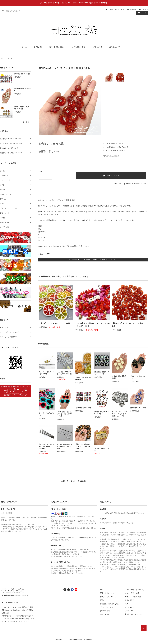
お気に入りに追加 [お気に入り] (111, 156)
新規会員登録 (130, 600)
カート (142, 13)
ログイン (145, 9)
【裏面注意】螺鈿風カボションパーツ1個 (101, 373)
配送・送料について (107, 593)
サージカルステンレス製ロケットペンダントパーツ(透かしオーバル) (120, 414)
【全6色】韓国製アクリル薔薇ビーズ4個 (22, 108)
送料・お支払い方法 (56, 47)
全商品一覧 (38, 47)
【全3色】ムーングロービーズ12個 (83, 379)
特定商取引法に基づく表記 (110, 604)
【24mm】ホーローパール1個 (22, 90)
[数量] (45, 177)
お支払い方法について (108, 597)
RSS (102, 614)
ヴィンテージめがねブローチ (46, 414)
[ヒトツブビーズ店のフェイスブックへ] (72, 589)
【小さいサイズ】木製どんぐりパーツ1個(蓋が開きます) (83, 446)
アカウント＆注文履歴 (116, 9)
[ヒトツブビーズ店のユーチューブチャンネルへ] (76, 589)
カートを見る (130, 607)
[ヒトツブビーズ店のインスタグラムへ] (69, 589)
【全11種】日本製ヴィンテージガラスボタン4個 (65, 373)
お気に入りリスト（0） (118, 47)
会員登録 (133, 9)
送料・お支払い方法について (136, 184)
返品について (119, 184)
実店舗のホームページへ (134, 614)
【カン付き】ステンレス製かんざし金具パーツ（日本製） (46, 446)
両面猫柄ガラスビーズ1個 (138, 408)
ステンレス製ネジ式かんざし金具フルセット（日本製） (65, 446)
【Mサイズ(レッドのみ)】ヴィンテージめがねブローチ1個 (65, 414)
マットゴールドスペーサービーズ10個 (46, 373)
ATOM (107, 614)
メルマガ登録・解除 (78, 47)
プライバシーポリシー (108, 607)
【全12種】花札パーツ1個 (22, 74)
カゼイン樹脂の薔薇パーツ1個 (120, 377)
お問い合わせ (97, 47)
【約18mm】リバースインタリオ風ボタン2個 (129, 325)
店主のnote (129, 611)
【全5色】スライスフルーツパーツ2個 (54, 323)
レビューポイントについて (134, 590)
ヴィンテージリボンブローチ (138, 377)
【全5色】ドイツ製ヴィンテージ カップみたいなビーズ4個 (93, 325)
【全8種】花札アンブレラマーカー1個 (102, 413)
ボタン (10, 58)
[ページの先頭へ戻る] (144, 628)
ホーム (24, 47)
